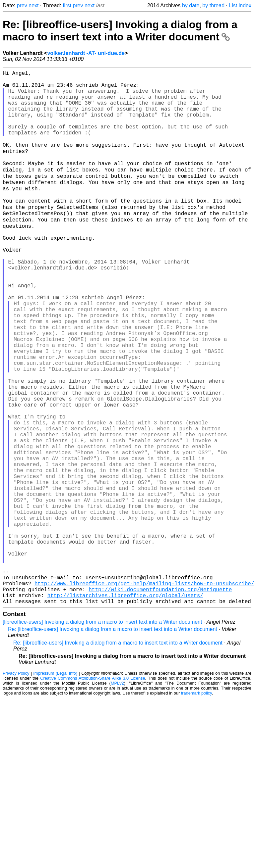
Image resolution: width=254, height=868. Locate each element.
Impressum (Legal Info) (55, 787)
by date (191, 5)
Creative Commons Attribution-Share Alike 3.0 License (93, 792)
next (33, 5)
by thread (213, 5)
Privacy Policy (16, 787)
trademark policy (196, 807)
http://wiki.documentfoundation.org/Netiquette (160, 700)
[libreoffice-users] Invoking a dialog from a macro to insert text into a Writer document (102, 736)
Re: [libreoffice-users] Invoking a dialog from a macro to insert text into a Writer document (120, 31)
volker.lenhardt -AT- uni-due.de (86, 53)
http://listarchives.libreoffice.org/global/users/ (125, 708)
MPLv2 (117, 797)
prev (22, 5)
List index (240, 5)
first (67, 5)
